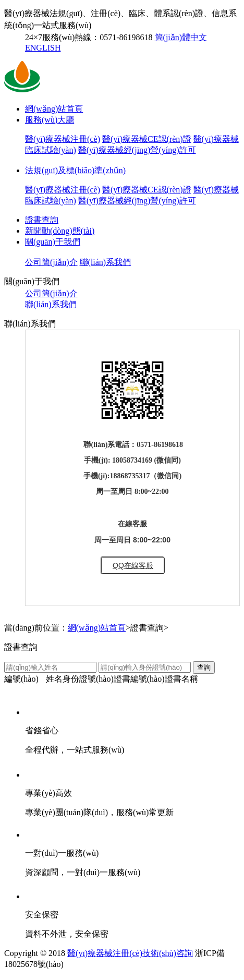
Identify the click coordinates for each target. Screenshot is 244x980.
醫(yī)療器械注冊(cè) (63, 139)
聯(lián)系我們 (106, 262)
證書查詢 (42, 220)
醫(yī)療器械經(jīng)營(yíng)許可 (137, 150)
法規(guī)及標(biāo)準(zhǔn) (75, 170)
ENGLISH (43, 48)
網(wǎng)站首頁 (54, 109)
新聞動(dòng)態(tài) (60, 231)
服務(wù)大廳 (50, 120)
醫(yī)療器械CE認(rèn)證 (147, 139)
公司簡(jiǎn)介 (51, 262)
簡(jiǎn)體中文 (181, 37)
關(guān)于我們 (53, 242)
